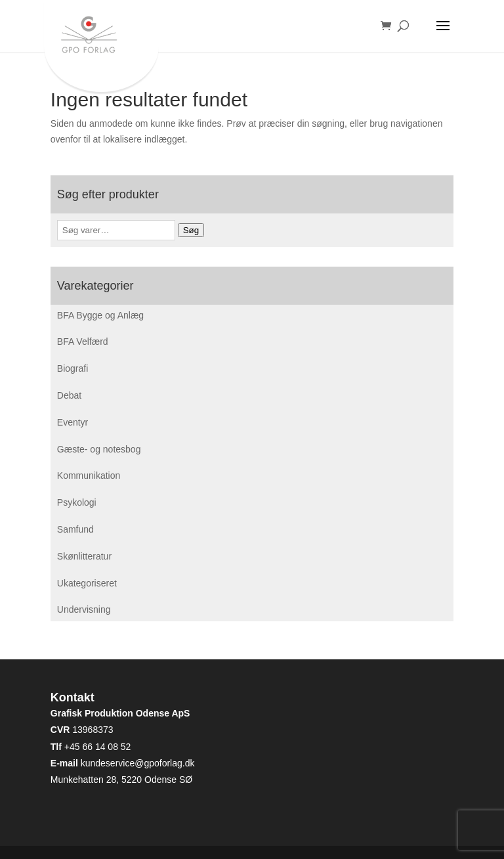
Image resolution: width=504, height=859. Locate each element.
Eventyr (73, 422)
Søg (191, 230)
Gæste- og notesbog (99, 449)
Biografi (73, 368)
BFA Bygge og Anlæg (100, 315)
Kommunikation (89, 475)
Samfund (75, 529)
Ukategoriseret (87, 583)
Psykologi (77, 502)
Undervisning (84, 609)
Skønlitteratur (84, 556)
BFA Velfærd (83, 341)
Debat (69, 395)
